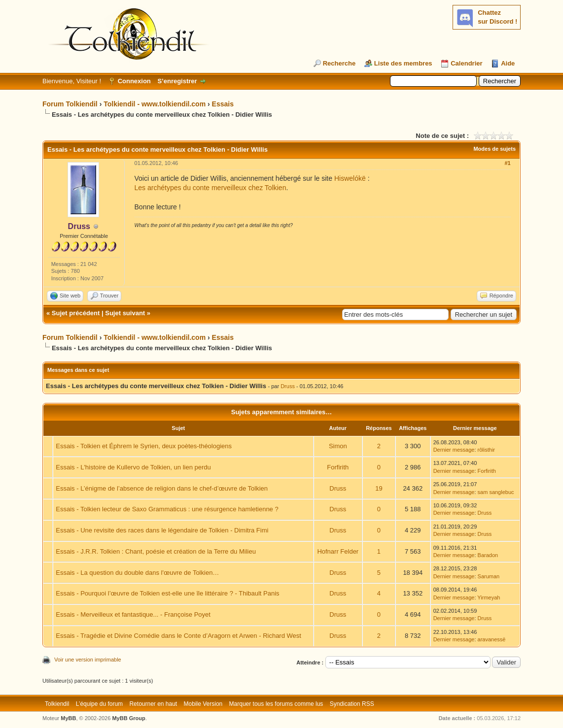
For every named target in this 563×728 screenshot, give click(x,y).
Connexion (134, 81)
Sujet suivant (125, 313)
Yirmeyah (489, 597)
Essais (223, 104)
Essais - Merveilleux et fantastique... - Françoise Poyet (133, 614)
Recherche (339, 63)
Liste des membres (403, 63)
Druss (288, 386)
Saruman (489, 576)
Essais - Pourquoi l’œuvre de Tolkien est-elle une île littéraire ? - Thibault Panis (167, 593)
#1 (507, 163)
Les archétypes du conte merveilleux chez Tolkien (211, 188)
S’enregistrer (177, 81)
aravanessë (492, 639)
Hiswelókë (350, 178)
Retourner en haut (153, 704)
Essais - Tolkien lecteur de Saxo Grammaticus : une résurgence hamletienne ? (167, 509)
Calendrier (466, 63)
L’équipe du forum (99, 704)
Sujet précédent (76, 313)
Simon (338, 446)
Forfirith (338, 467)
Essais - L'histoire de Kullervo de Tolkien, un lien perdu (133, 467)
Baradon (488, 555)
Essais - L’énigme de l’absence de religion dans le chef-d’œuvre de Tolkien (162, 488)
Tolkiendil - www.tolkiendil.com (155, 104)
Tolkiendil (57, 704)
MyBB (68, 718)
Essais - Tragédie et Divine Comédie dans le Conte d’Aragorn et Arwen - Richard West (178, 636)
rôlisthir (486, 450)
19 (379, 488)
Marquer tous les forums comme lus (276, 704)
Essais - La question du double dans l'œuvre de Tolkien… (137, 573)
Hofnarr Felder (338, 551)
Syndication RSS (352, 704)
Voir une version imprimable (88, 660)
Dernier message (454, 450)
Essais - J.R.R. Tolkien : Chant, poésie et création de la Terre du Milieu (156, 551)
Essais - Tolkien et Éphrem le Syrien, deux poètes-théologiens (144, 446)
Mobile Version (203, 704)
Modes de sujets (494, 149)
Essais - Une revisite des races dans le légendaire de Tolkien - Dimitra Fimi (162, 530)
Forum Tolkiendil (70, 104)
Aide (508, 63)
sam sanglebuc (496, 492)
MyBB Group (128, 718)
